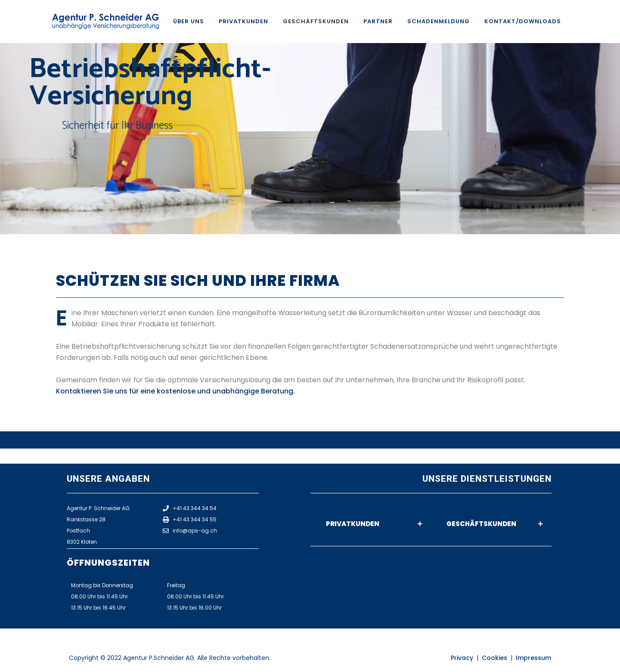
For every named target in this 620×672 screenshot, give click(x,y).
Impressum (533, 658)
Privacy (462, 658)
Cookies (494, 658)
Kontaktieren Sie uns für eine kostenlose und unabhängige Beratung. (175, 391)
